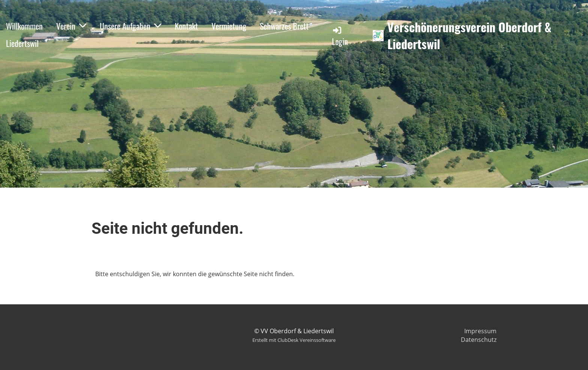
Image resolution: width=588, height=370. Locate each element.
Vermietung (229, 26)
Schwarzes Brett (284, 26)
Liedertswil (22, 43)
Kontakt (186, 26)
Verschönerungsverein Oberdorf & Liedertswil (469, 36)
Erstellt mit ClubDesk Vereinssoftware (294, 340)
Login (340, 36)
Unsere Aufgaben (130, 26)
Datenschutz (479, 340)
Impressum (480, 331)
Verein (71, 26)
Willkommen (24, 26)
